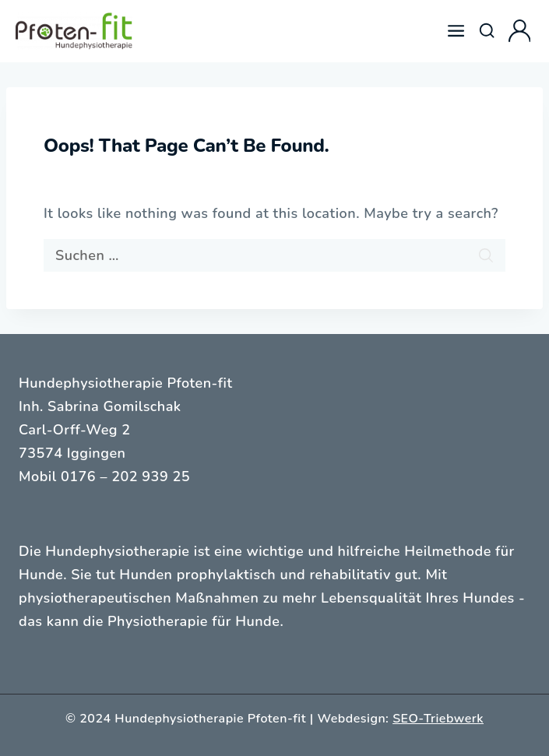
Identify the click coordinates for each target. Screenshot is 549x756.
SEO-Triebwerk (438, 719)
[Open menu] (456, 31)
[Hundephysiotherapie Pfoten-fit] (74, 31)
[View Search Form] (487, 31)
